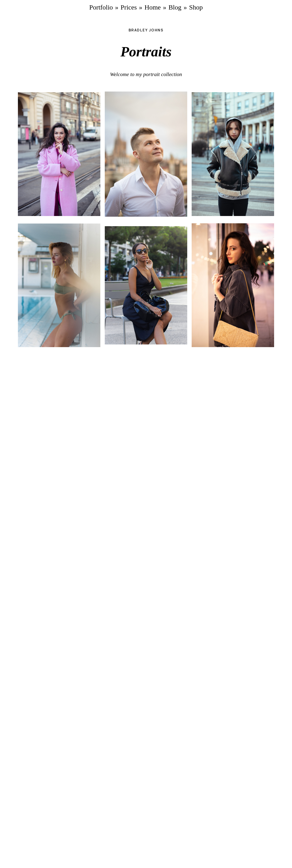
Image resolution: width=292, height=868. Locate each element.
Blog (175, 7)
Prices (129, 7)
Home (153, 7)
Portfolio (101, 7)
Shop (196, 7)
